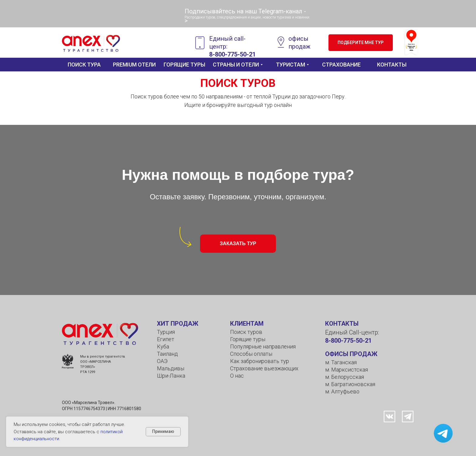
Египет (166, 339)
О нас (237, 376)
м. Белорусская (345, 377)
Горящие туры (248, 339)
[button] (361, 43)
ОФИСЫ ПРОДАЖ (351, 354)
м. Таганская (341, 362)
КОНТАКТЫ (342, 324)
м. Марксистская (347, 370)
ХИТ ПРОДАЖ (178, 324)
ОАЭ (162, 361)
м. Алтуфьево (342, 391)
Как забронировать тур (260, 361)
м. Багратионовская (350, 384)
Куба (163, 346)
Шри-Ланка (171, 376)
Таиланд (167, 354)
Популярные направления (263, 346)
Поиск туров (246, 332)
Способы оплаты (251, 354)
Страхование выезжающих (264, 368)
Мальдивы (171, 368)
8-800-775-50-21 (348, 341)
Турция (166, 332)
